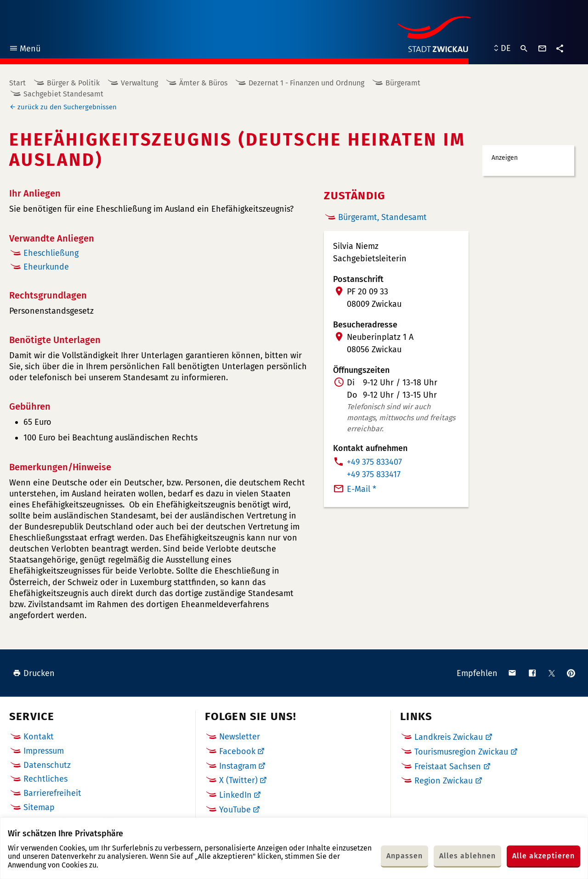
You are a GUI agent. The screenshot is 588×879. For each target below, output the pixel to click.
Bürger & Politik (73, 83)
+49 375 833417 (374, 474)
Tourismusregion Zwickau (461, 752)
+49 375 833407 (374, 462)
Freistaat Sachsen (448, 766)
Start (17, 83)
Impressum (44, 751)
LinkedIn (235, 795)
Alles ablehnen (467, 856)
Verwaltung (139, 83)
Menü (25, 50)
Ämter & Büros (203, 83)
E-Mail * (362, 489)
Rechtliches (45, 779)
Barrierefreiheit (52, 793)
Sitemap (39, 807)
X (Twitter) (238, 780)
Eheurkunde (46, 267)
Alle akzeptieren (543, 856)
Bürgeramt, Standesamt (382, 217)
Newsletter (240, 737)
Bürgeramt (403, 83)
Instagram (238, 766)
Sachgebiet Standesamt (63, 94)
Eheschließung (51, 253)
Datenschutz (47, 765)
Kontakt (39, 737)
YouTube (235, 810)
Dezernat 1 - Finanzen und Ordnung (306, 83)
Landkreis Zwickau (449, 737)
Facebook (237, 751)
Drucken (34, 673)
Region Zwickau (444, 781)
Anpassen (404, 856)
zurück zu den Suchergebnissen (67, 107)
